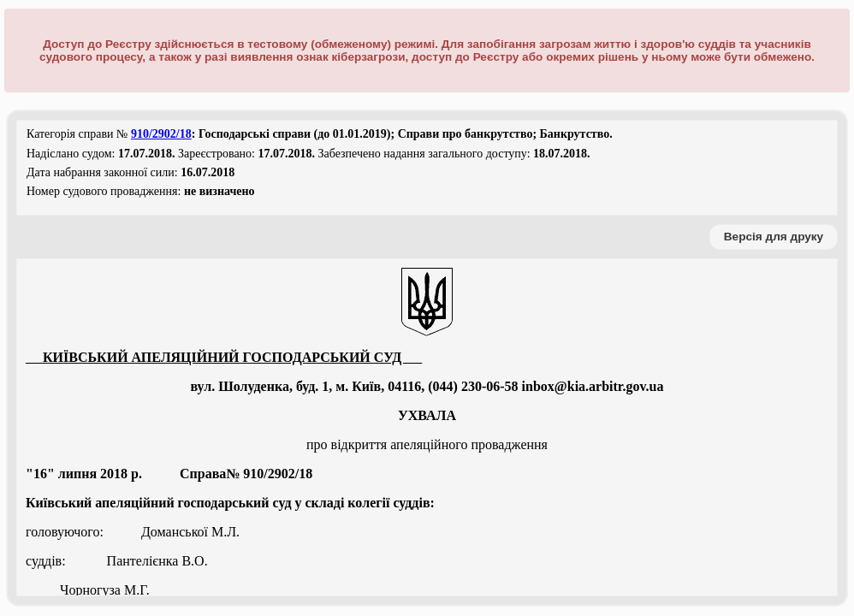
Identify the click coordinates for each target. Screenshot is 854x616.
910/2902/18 (161, 134)
